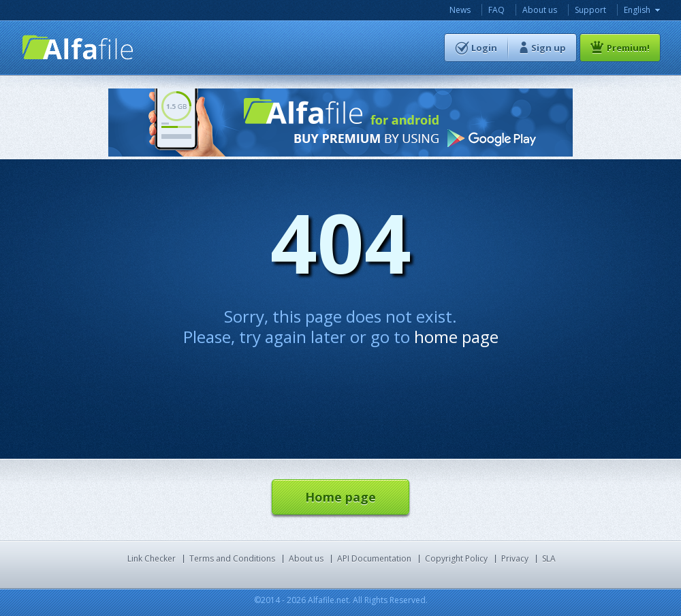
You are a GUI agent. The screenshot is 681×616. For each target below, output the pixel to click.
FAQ (496, 10)
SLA (549, 558)
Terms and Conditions (232, 558)
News (460, 10)
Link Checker (152, 558)
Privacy (515, 558)
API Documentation (374, 558)
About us (540, 10)
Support (590, 10)
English (637, 10)
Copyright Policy (456, 558)
